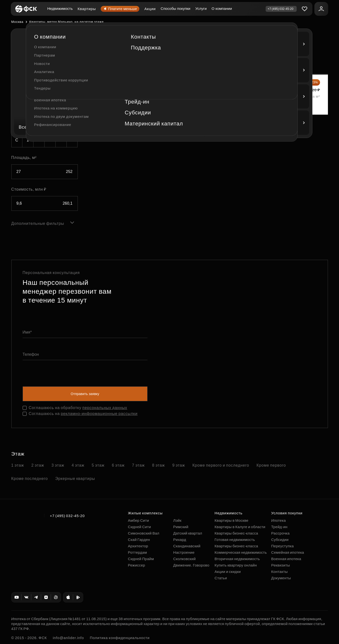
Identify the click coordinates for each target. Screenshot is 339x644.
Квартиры (87, 9)
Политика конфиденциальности (120, 638)
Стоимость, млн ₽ (29, 189)
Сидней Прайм (141, 559)
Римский (181, 527)
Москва (17, 22)
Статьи (221, 578)
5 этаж (98, 465)
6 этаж (118, 465)
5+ (72, 140)
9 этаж (179, 465)
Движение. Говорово (191, 565)
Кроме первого (271, 465)
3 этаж (58, 465)
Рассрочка (281, 533)
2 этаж (38, 465)
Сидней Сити (140, 527)
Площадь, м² (24, 158)
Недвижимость (60, 8)
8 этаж (159, 465)
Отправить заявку (85, 394)
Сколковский (185, 559)
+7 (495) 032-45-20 (67, 516)
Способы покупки (176, 8)
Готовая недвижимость (235, 540)
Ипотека (279, 520)
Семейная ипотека (288, 552)
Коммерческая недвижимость (241, 552)
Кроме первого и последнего (221, 465)
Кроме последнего (30, 479)
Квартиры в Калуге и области (240, 527)
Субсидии (280, 540)
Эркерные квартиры (75, 479)
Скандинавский (187, 546)
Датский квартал (188, 533)
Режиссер (137, 565)
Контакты (280, 572)
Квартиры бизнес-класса (236, 533)
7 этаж (138, 465)
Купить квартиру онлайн (236, 565)
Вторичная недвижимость (237, 559)
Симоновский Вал (144, 533)
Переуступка (283, 546)
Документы (281, 578)
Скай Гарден (139, 540)
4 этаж (78, 465)
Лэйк (178, 520)
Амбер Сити (139, 520)
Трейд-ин (279, 527)
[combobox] (45, 77)
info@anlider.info (68, 638)
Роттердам (137, 552)
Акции (150, 9)
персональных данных (105, 408)
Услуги (201, 8)
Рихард (180, 540)
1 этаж (18, 465)
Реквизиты (281, 565)
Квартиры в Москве (232, 520)
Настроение (184, 552)
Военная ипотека (286, 559)
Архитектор (138, 546)
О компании (222, 8)
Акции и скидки (228, 572)
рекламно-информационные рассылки (99, 414)
